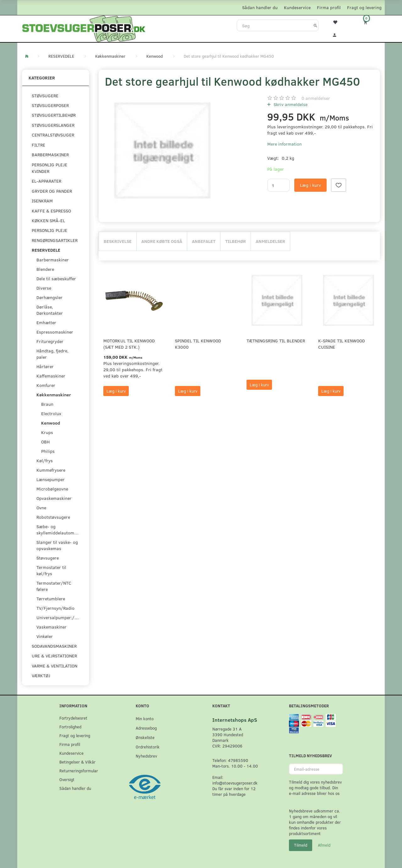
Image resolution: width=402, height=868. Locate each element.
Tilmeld (301, 845)
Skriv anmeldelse (290, 104)
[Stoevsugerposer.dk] (84, 28)
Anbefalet (204, 241)
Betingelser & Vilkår (77, 762)
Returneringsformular (79, 771)
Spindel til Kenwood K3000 (198, 344)
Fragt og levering (364, 7)
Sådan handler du (260, 7)
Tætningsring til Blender (276, 341)
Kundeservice (297, 7)
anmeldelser (316, 98)
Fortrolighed (70, 727)
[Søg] (315, 25)
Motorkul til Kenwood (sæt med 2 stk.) (129, 344)
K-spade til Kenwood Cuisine (342, 344)
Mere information (285, 144)
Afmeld (324, 845)
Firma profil (329, 7)
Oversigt (67, 779)
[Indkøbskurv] (370, 22)
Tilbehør (236, 241)
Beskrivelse (118, 241)
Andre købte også (162, 241)
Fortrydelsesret (73, 718)
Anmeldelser (270, 241)
